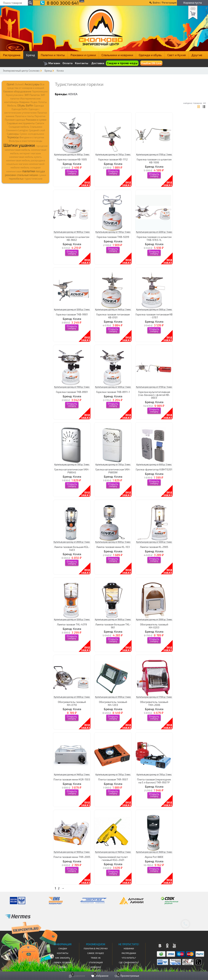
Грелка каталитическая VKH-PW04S (72, 471)
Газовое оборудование (17, 91)
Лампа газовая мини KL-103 (113, 547)
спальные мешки (27, 175)
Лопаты (42, 102)
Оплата (68, 63)
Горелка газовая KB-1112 (113, 159)
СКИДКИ (63, 948)
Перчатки (40, 116)
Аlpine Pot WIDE (154, 857)
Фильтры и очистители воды (25, 141)
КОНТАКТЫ (63, 953)
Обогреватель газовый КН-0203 (154, 626)
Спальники (36, 127)
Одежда (39, 106)
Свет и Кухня (177, 55)
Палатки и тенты (53, 55)
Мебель (12, 106)
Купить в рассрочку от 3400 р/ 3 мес (154, 852)
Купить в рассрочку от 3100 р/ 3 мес (113, 697)
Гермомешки (40, 91)
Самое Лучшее (96, 953)
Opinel (11, 84)
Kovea (60, 71)
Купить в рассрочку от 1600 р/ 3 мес (72, 232)
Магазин (52, 63)
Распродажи (129, 953)
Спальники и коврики (117, 55)
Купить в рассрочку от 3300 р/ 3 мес (154, 619)
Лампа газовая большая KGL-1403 (72, 548)
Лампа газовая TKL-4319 (72, 624)
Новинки (96, 967)
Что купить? (129, 958)
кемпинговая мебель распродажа (26, 160)
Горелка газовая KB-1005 (72, 159)
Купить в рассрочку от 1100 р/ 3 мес (72, 387)
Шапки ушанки (19, 145)
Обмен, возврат (63, 962)
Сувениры (13, 134)
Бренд (31, 55)
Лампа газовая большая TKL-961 (113, 626)
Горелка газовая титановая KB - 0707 (154, 316)
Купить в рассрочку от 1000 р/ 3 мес (72, 852)
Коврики (24, 102)
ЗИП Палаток (32, 95)
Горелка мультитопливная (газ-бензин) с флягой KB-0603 (154, 395)
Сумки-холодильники (32, 134)
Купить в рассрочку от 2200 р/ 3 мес (154, 232)
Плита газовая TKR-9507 (113, 779)
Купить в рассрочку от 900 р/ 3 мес (72, 154)
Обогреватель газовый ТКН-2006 (154, 703)
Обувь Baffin (25, 105)
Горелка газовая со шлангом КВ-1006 (154, 161)
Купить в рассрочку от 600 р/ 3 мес (154, 464)
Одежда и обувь (150, 55)
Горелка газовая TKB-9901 (72, 314)
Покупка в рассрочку (96, 948)
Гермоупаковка (15, 95)
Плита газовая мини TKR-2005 (72, 857)
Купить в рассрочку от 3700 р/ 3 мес (154, 387)
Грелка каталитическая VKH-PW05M (113, 471)
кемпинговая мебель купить (25, 157)
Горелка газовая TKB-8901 (72, 392)
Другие (197, 55)
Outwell (19, 84)
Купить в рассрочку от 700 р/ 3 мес (113, 154)
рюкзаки (11, 175)
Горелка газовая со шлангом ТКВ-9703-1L (154, 238)
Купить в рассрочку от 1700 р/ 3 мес (154, 154)
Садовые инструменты (21, 123)
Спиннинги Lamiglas (17, 130)
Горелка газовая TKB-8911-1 (113, 392)
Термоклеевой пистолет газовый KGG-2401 (113, 858)
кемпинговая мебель (18, 150)
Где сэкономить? (129, 962)
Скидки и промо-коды (122, 63)
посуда (40, 171)
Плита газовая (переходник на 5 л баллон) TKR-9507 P (154, 781)
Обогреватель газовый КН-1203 (113, 703)
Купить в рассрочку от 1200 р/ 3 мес (72, 309)
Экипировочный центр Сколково (21, 71)
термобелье (16, 179)
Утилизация (96, 962)
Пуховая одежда (15, 120)
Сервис (63, 967)
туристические (33, 179)
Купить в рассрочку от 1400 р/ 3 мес (113, 309)
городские (42, 146)
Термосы (13, 137)
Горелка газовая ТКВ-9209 (113, 237)
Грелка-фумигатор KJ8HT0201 (154, 469)
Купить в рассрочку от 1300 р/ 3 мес (154, 309)
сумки (42, 175)
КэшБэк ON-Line (151, 63)
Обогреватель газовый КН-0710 (72, 703)
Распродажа (12, 55)
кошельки (12, 164)
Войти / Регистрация (165, 3)
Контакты (82, 63)
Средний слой (37, 130)
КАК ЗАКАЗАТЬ (63, 958)
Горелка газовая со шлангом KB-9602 (72, 238)
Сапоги (40, 123)
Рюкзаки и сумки (83, 55)
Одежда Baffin (20, 109)
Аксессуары (32, 84)
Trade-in (96, 958)
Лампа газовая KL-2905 (154, 547)
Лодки (34, 102)
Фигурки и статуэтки (32, 137)
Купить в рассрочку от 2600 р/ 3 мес (72, 542)
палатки (29, 171)
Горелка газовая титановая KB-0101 (113, 316)
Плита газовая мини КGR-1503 (72, 779)
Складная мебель (19, 127)
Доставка (98, 63)
